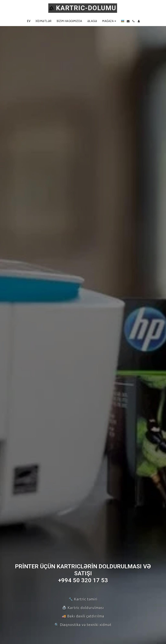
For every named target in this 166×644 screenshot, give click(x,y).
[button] (128, 21)
